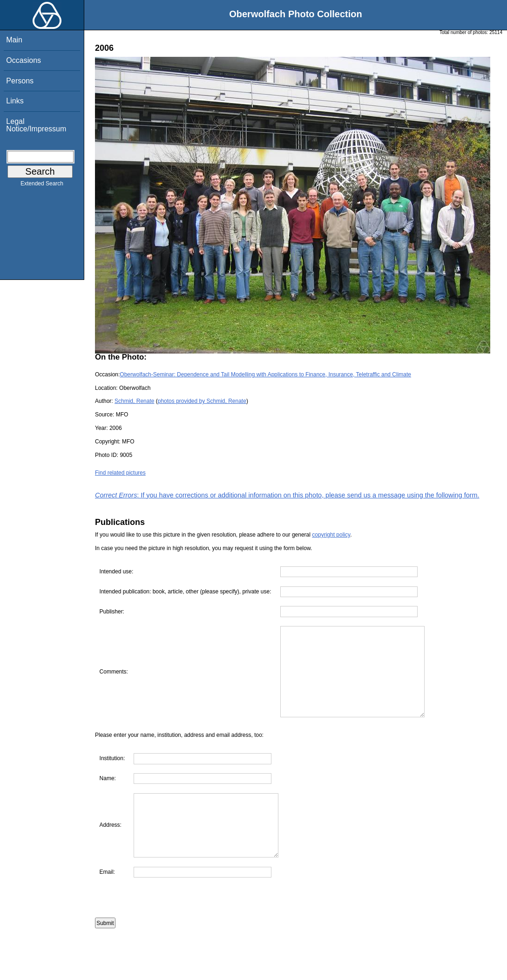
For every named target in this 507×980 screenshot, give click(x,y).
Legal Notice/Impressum (36, 125)
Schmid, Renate (134, 401)
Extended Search (42, 185)
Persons (20, 81)
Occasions (24, 60)
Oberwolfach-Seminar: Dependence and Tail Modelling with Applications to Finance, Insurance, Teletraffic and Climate (265, 374)
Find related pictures (120, 473)
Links (15, 101)
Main (14, 40)
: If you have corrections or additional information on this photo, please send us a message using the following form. (287, 495)
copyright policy (331, 535)
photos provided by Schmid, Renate (202, 401)
